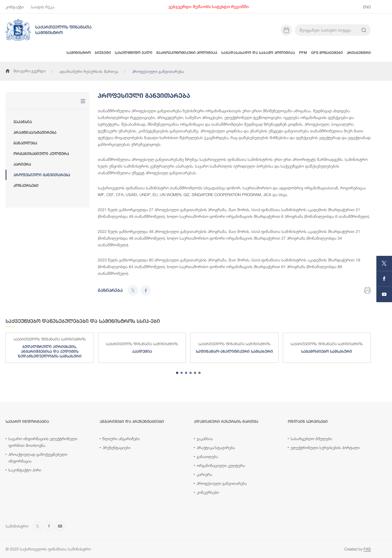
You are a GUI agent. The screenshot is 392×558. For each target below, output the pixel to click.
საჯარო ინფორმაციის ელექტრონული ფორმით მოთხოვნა (43, 442)
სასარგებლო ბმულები (311, 439)
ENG (367, 7)
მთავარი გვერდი (26, 71)
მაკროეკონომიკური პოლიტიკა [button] (187, 53)
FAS (367, 549)
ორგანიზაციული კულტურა (41, 154)
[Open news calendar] (286, 30)
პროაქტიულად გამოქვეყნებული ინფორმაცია (38, 458)
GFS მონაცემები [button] (327, 53)
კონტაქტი (15, 7)
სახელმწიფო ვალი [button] (134, 53)
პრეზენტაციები (117, 448)
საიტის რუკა (43, 7)
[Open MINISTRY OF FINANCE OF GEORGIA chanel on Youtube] (384, 294)
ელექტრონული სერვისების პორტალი (325, 448)
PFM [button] (303, 53)
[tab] (177, 373)
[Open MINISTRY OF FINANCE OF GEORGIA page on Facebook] (384, 279)
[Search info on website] (364, 30)
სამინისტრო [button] (79, 53)
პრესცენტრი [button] (359, 53)
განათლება (25, 143)
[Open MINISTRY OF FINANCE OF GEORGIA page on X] (384, 263)
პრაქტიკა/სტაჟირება (35, 132)
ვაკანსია (23, 122)
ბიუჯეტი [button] (103, 53)
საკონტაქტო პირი (25, 470)
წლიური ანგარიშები (121, 439)
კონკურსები (26, 185)
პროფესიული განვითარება (42, 175)
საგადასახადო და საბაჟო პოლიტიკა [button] (258, 53)
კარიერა (22, 164)
